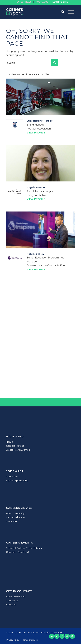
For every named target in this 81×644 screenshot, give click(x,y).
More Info (11, 521)
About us (11, 604)
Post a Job (12, 477)
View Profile (36, 133)
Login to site (60, 2)
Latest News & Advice (18, 450)
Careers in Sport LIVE (18, 552)
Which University (15, 513)
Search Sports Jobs (17, 480)
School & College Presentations (24, 548)
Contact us (12, 600)
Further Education (16, 517)
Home (10, 442)
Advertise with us (15, 597)
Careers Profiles (15, 446)
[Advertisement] (40, 343)
